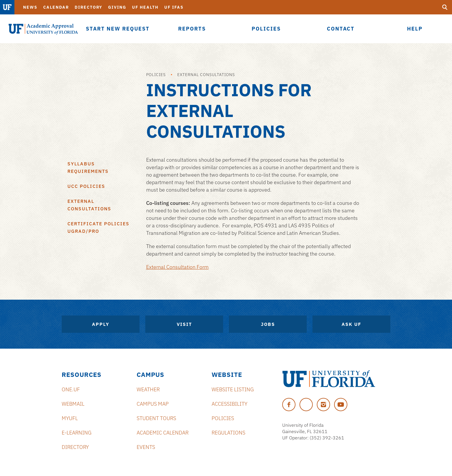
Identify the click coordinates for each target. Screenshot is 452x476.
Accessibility (229, 404)
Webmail (73, 404)
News (30, 7)
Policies (156, 75)
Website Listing (233, 389)
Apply (101, 324)
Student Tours (156, 418)
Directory (88, 7)
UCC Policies (86, 186)
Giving (117, 7)
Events (146, 447)
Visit (184, 324)
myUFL (70, 418)
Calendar (56, 7)
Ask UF (351, 324)
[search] (445, 7)
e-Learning (77, 433)
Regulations (228, 433)
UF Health (145, 7)
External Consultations (206, 75)
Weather (148, 389)
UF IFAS (174, 7)
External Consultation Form (177, 267)
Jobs (268, 324)
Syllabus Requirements (88, 167)
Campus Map (153, 404)
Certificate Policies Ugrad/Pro (98, 227)
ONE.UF (71, 389)
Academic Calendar (163, 433)
